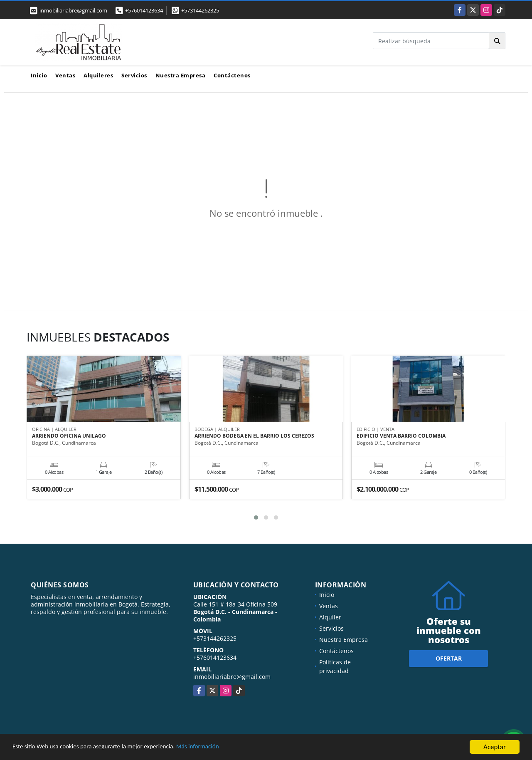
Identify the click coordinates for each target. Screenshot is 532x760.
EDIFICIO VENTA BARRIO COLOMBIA (401, 436)
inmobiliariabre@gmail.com (232, 677)
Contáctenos (232, 75)
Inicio (39, 75)
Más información (222, 748)
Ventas (65, 75)
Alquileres (98, 75)
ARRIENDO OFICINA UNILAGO (69, 436)
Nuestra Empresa (181, 75)
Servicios (134, 75)
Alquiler (330, 617)
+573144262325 (200, 10)
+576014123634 (144, 10)
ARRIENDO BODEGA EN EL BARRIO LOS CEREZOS (254, 436)
